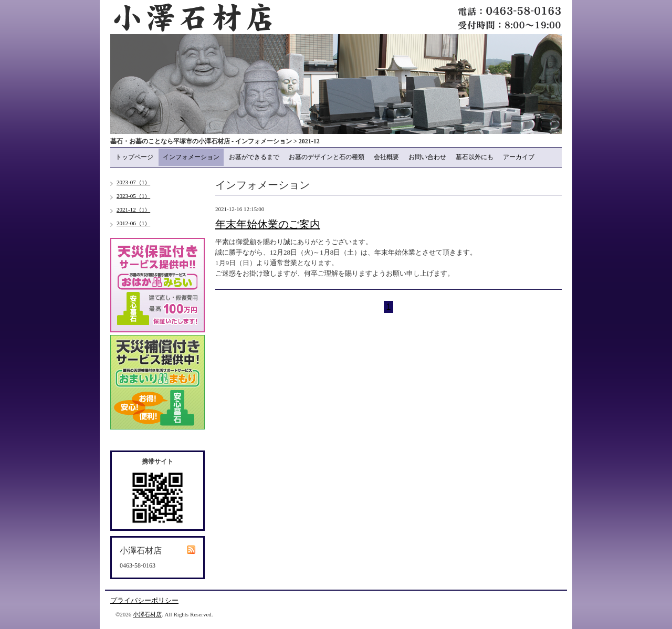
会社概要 (386, 157)
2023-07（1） (133, 182)
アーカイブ (519, 157)
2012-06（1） (133, 223)
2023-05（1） (133, 196)
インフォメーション (191, 157)
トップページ (134, 157)
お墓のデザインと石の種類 (327, 157)
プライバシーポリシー (144, 600)
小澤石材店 (147, 614)
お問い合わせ (427, 157)
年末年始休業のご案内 (268, 224)
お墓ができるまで (254, 157)
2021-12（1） (133, 209)
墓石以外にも (475, 157)
